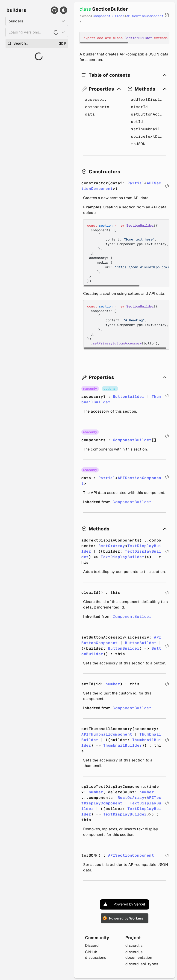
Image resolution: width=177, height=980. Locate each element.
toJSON (138, 144)
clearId (139, 107)
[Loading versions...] (37, 32)
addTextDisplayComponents (148, 99)
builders (16, 10)
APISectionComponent (145, 16)
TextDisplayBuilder (122, 557)
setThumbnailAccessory (148, 129)
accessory (96, 99)
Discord (92, 945)
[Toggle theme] (64, 10)
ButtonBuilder (129, 397)
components (97, 107)
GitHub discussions (96, 955)
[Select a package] (37, 21)
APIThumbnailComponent (107, 734)
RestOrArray (112, 546)
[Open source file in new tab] (167, 15)
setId (137, 122)
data (90, 114)
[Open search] (37, 43)
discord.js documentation (139, 955)
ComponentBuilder (109, 16)
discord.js (134, 945)
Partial (136, 183)
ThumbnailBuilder (123, 745)
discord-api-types (142, 964)
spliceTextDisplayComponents (148, 136)
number (113, 684)
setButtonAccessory (148, 114)
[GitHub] (54, 10)
